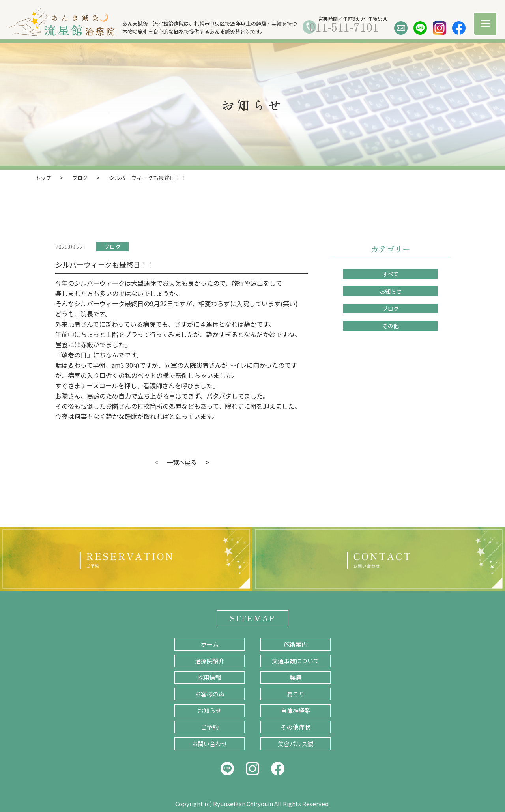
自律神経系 (296, 710)
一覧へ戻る (181, 462)
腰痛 (296, 677)
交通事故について (296, 660)
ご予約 (210, 727)
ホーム (210, 644)
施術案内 (296, 644)
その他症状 (296, 727)
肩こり (296, 693)
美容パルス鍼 (296, 743)
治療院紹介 (210, 660)
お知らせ (391, 291)
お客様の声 (210, 693)
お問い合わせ (209, 743)
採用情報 (209, 677)
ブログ (112, 246)
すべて (391, 273)
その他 (391, 326)
